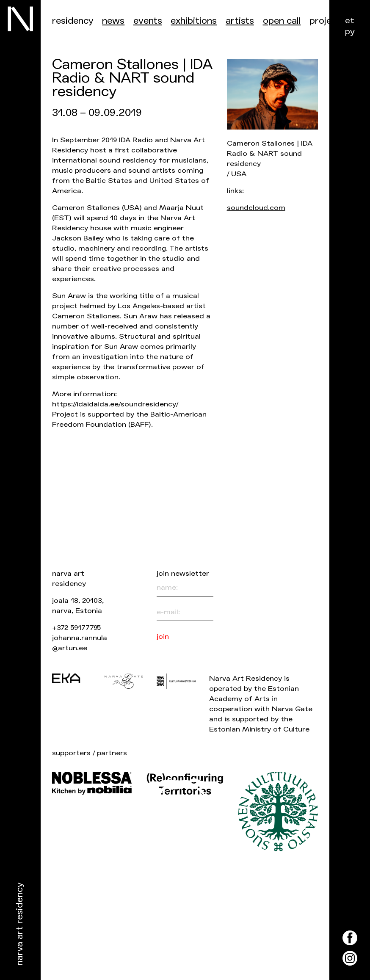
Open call (282, 21)
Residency (73, 21)
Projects (327, 21)
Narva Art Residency (20, 924)
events (148, 21)
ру (350, 32)
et (350, 21)
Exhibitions (194, 21)
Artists (240, 21)
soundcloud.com (256, 208)
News (113, 21)
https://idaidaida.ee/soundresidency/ (115, 404)
